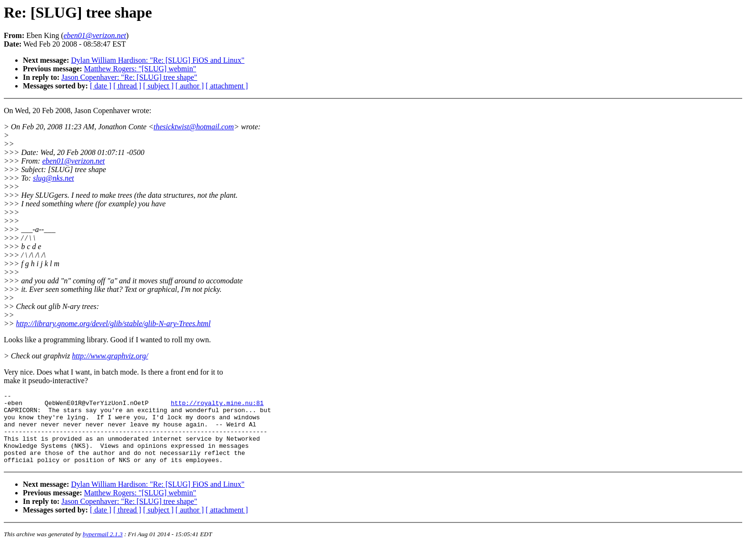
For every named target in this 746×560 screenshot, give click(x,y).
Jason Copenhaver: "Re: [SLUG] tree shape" (129, 77)
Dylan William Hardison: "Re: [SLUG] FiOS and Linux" (158, 60)
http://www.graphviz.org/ (110, 356)
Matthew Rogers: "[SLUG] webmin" (140, 69)
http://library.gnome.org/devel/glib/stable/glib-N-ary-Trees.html (113, 323)
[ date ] (101, 86)
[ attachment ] (227, 86)
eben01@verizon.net (74, 161)
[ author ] (190, 86)
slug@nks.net (53, 178)
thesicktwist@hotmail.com (194, 127)
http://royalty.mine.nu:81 (217, 406)
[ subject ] (158, 86)
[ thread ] (127, 86)
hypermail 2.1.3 (103, 548)
